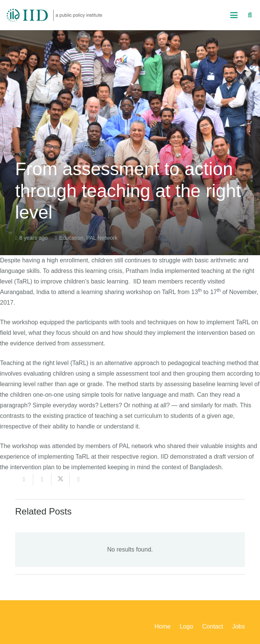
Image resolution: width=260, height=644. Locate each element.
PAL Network (102, 238)
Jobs (238, 626)
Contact (213, 626)
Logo (186, 626)
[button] (234, 15)
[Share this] (42, 479)
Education (71, 238)
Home (163, 626)
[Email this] (24, 479)
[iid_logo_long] (54, 15)
